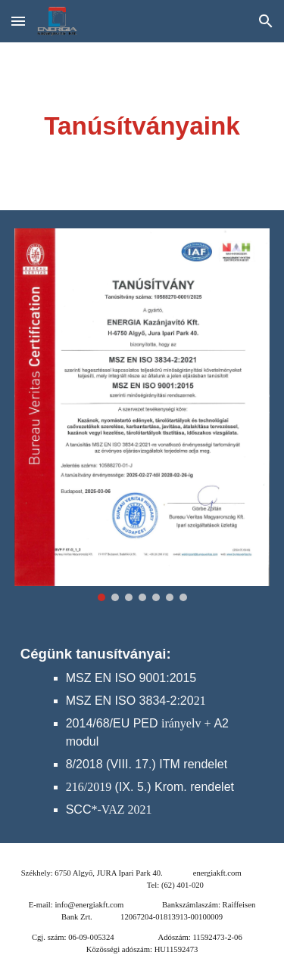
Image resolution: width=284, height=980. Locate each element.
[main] (142, 126)
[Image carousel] (142, 415)
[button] (18, 21)
